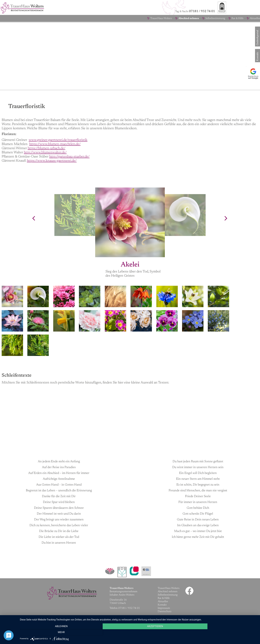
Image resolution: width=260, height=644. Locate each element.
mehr (221, 633)
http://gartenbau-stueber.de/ (69, 157)
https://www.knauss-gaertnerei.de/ (52, 161)
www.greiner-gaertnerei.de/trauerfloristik (58, 140)
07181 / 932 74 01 (202, 11)
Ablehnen (55, 633)
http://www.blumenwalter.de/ (45, 153)
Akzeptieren (138, 633)
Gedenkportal (258, 43)
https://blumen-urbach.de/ (47, 148)
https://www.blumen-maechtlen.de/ (55, 144)
